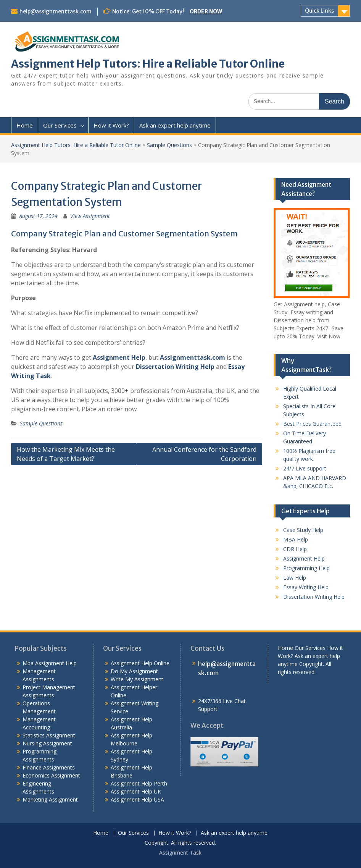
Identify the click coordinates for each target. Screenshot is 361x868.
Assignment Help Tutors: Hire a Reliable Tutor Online (148, 64)
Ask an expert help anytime (175, 125)
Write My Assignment (137, 679)
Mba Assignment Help (50, 663)
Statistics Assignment (49, 735)
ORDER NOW (206, 11)
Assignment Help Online (140, 663)
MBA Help (296, 539)
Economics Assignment (51, 775)
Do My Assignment (134, 671)
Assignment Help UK (136, 791)
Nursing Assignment (47, 743)
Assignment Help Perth (139, 783)
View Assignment (90, 216)
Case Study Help (303, 530)
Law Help (295, 578)
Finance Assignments (49, 767)
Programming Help (306, 568)
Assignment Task (180, 853)
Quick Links (319, 11)
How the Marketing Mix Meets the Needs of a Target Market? (66, 454)
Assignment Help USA (137, 799)
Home (25, 125)
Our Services (60, 125)
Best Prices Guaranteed (312, 424)
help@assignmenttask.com (56, 11)
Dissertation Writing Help (175, 367)
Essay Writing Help (306, 587)
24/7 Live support (305, 468)
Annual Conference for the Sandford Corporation (204, 454)
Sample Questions (169, 145)
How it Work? (111, 125)
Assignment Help (119, 357)
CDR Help (295, 549)
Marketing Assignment (50, 799)
